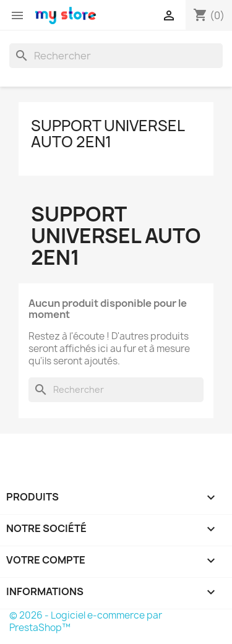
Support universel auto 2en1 (108, 134)
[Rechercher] (116, 56)
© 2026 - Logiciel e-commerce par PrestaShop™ (86, 621)
